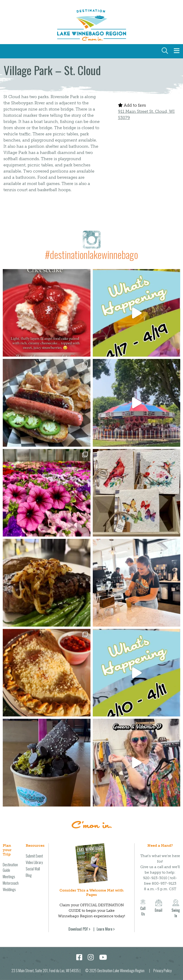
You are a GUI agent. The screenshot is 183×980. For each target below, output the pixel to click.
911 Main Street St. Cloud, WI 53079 (146, 115)
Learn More (104, 924)
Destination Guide (10, 863)
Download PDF (78, 924)
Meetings (9, 872)
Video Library (34, 858)
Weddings (9, 885)
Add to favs (132, 105)
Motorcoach (11, 878)
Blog (29, 870)
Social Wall (33, 864)
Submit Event (34, 851)
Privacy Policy (162, 966)
